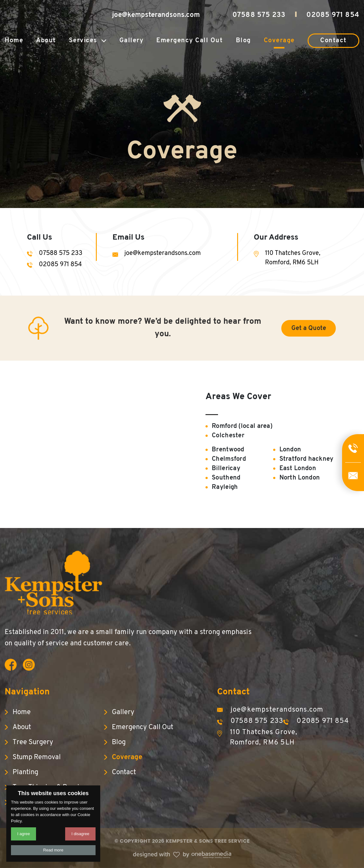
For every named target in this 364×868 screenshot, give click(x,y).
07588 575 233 (259, 15)
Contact (333, 41)
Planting (25, 772)
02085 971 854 (333, 15)
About (46, 41)
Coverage (279, 41)
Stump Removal (37, 757)
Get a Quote (309, 328)
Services (83, 41)
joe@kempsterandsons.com (156, 15)
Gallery (132, 41)
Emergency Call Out (190, 41)
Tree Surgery (33, 742)
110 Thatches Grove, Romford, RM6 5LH (293, 258)
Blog (243, 41)
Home (14, 41)
